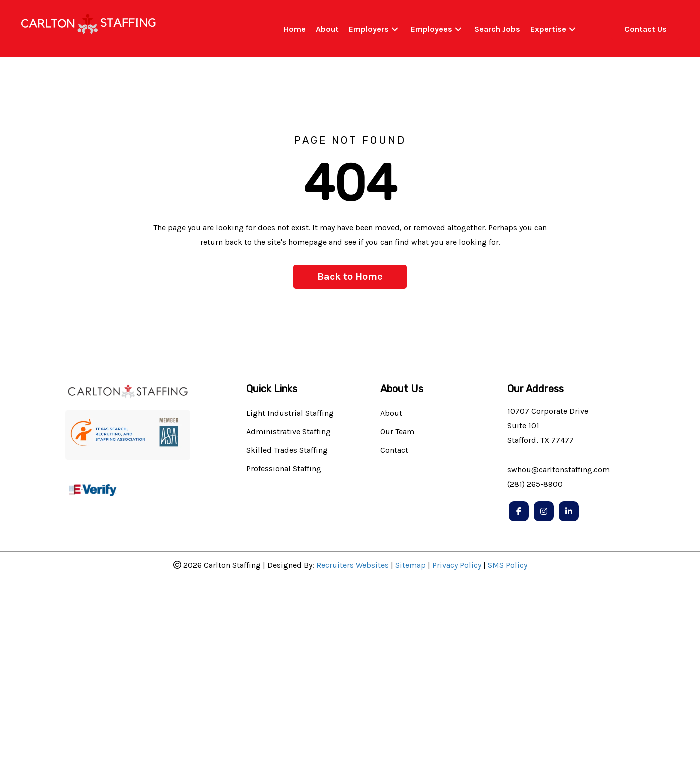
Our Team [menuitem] (397, 432)
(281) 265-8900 (535, 484)
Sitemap (410, 565)
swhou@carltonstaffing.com (558, 469)
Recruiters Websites (352, 565)
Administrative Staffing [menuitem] (289, 432)
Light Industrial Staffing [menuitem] (290, 413)
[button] (395, 30)
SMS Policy (507, 565)
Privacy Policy (457, 565)
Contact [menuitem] (394, 450)
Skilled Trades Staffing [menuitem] (287, 450)
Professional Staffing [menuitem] (284, 469)
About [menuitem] (391, 413)
